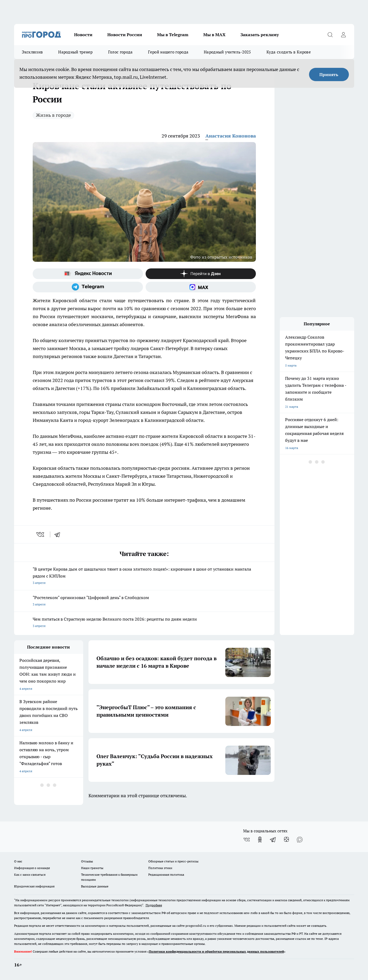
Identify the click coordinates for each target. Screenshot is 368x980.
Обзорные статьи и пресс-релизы (173, 861)
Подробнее (154, 905)
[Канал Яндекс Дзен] (201, 274)
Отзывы (87, 861)
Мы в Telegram (173, 35)
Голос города (120, 52)
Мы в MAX (214, 35)
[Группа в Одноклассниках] (260, 840)
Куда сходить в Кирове (289, 52)
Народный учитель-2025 (227, 52)
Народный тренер (75, 52)
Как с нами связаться (30, 875)
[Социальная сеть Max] (201, 287)
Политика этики (160, 868)
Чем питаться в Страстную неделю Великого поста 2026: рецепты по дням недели (144, 623)
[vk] (41, 534)
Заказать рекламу (260, 35)
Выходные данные (95, 886)
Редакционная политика (166, 875)
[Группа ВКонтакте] (247, 840)
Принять (329, 74)
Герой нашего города (168, 52)
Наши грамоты (92, 868)
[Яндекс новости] (88, 274)
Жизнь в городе (53, 115)
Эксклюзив (32, 52)
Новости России (125, 35)
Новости (83, 35)
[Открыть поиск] (330, 35)
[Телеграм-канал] (88, 287)
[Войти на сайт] (344, 35)
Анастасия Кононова (231, 136)
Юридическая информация (34, 886)
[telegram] (59, 534)
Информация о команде (32, 868)
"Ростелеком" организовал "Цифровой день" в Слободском (144, 601)
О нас (18, 861)
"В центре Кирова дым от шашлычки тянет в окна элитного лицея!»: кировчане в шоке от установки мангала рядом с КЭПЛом (144, 576)
